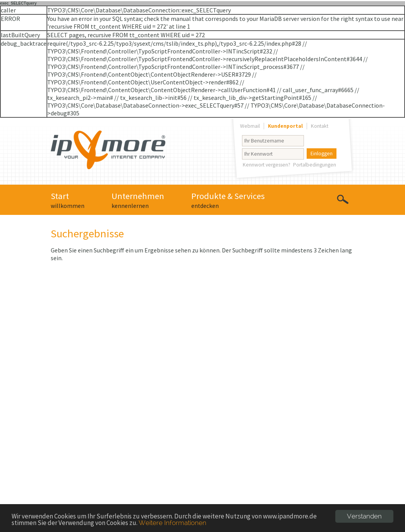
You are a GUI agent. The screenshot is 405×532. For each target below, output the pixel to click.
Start (68, 200)
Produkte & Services (228, 200)
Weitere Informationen (172, 523)
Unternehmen (138, 200)
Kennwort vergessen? (267, 165)
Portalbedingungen (315, 165)
